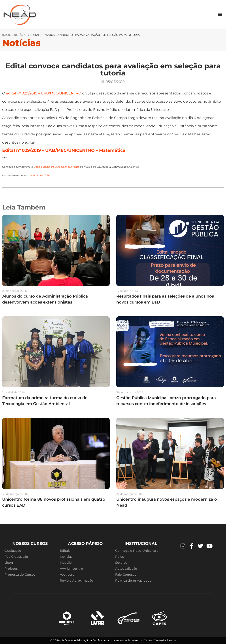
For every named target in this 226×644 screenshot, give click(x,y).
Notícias (21, 35)
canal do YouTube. (40, 176)
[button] (220, 14)
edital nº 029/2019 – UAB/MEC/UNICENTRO (43, 93)
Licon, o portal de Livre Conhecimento (56, 167)
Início (7, 35)
